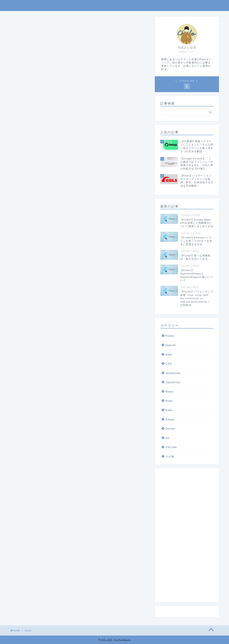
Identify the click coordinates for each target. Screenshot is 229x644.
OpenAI (171, 345)
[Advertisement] (187, 537)
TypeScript (173, 382)
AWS (169, 354)
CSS (169, 364)
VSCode (171, 447)
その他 (170, 457)
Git (167, 438)
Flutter (170, 336)
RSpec (170, 420)
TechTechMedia (114, 5)
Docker (170, 429)
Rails (169, 410)
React (170, 392)
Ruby (169, 401)
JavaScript (173, 373)
